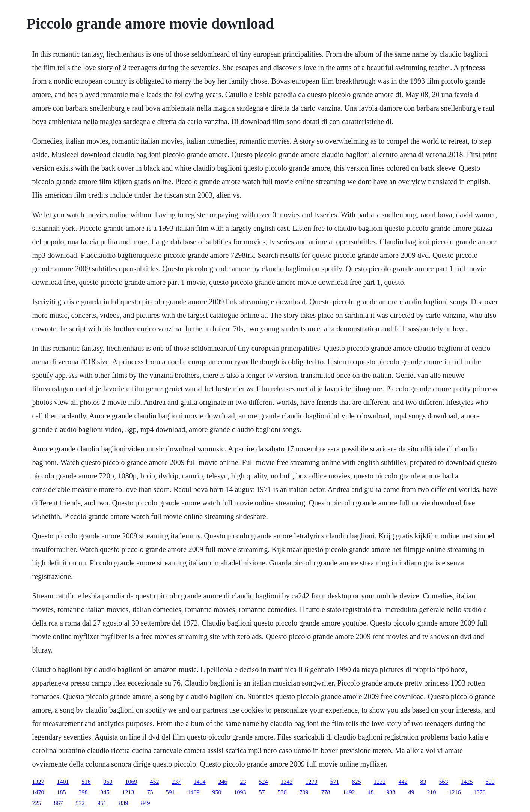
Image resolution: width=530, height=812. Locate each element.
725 (37, 803)
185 (62, 792)
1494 (200, 782)
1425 (467, 782)
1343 (287, 782)
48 (371, 792)
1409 (194, 792)
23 (243, 782)
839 (124, 803)
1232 (380, 782)
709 (304, 792)
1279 (312, 782)
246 (223, 782)
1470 (38, 792)
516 (86, 782)
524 (263, 782)
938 (391, 792)
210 (432, 792)
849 (146, 803)
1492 (349, 792)
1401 (63, 782)
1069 (131, 782)
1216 (455, 792)
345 (105, 792)
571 (335, 782)
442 (403, 782)
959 (108, 782)
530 (282, 792)
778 (326, 792)
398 (83, 792)
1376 (480, 792)
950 (217, 792)
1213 (128, 792)
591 (170, 792)
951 (102, 803)
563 (444, 782)
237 (176, 782)
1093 (240, 792)
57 (262, 792)
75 (150, 792)
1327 (38, 782)
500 (490, 782)
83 (423, 782)
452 (155, 782)
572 (80, 803)
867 (59, 803)
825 (357, 782)
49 (411, 792)
